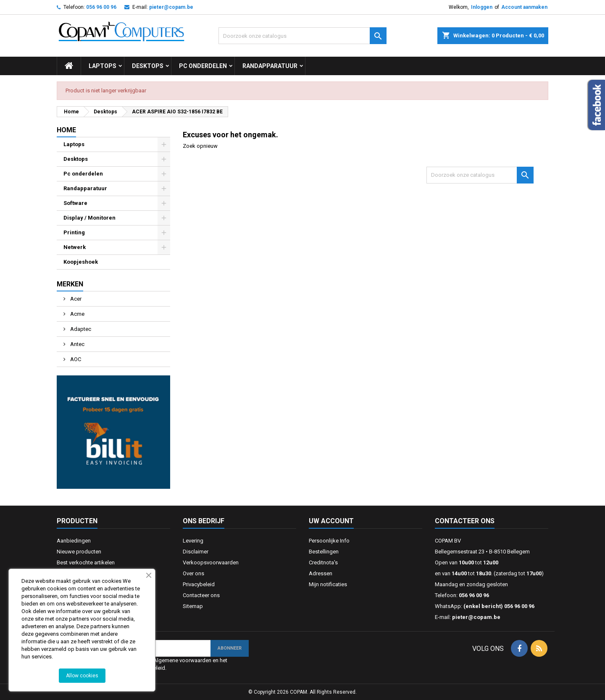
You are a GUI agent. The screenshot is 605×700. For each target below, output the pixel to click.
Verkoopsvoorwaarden (211, 562)
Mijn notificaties (328, 584)
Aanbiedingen (74, 541)
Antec (77, 344)
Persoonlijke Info (329, 541)
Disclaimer (196, 552)
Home (66, 130)
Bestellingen (324, 552)
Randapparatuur (270, 66)
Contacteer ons (201, 595)
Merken (70, 284)
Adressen (321, 573)
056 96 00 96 (101, 7)
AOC (75, 359)
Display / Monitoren (89, 218)
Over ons (193, 573)
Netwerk (75, 247)
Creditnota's (323, 562)
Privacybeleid (199, 584)
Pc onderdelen (203, 66)
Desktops (148, 66)
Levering (193, 541)
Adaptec (80, 329)
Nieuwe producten (79, 552)
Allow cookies (82, 676)
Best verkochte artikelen (86, 562)
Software (75, 203)
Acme (77, 314)
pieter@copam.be (171, 7)
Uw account (331, 521)
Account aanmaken (524, 7)
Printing (74, 232)
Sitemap (193, 606)
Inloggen (482, 7)
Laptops (103, 66)
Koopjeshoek (81, 262)
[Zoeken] (302, 36)
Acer (75, 299)
